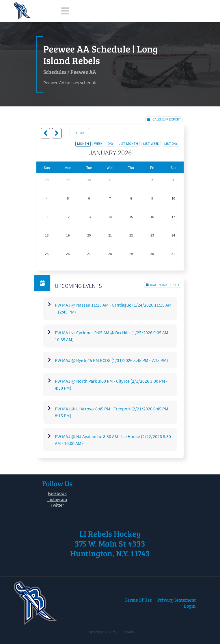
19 (68, 235)
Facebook (57, 493)
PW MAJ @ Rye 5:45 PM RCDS (111, 360)
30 (89, 180)
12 (68, 217)
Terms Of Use (138, 600)
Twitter (57, 505)
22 (131, 235)
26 (68, 254)
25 (47, 254)
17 (173, 217)
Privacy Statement (177, 600)
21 (110, 235)
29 (68, 180)
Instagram (57, 499)
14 (110, 217)
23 (152, 235)
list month (128, 144)
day (111, 144)
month (83, 144)
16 (152, 217)
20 (89, 235)
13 (89, 217)
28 (47, 180)
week (98, 144)
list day (171, 144)
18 (47, 235)
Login (190, 606)
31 (110, 180)
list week (151, 144)
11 (47, 217)
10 (173, 198)
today (79, 133)
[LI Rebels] (22, 11)
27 (89, 254)
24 (173, 235)
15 (131, 217)
